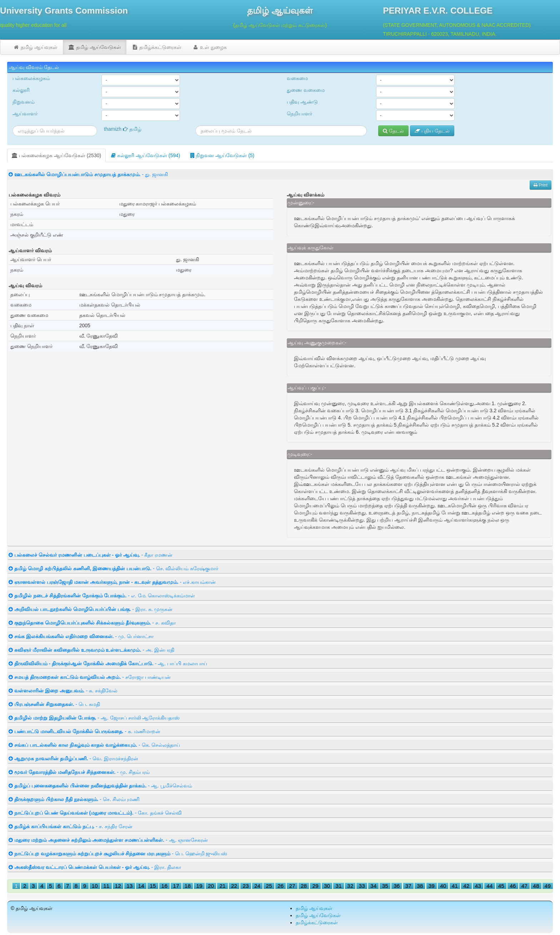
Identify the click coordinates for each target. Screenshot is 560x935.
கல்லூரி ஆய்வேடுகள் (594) (146, 155)
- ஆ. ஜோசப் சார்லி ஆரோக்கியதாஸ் (94, 718)
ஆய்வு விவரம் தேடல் (34, 67)
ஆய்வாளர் (25, 114)
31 (339, 886)
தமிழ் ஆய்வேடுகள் (95, 47)
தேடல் (393, 131)
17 (176, 886)
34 (373, 886)
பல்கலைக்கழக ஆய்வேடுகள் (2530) (56, 155)
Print (541, 185)
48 (536, 886)
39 (432, 886)
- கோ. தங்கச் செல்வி (95, 813)
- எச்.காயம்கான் (112, 582)
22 (234, 886)
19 (199, 886)
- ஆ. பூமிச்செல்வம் (100, 786)
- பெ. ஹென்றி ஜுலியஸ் (118, 854)
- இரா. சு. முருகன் (91, 609)
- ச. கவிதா (92, 623)
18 (188, 886)
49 (548, 886)
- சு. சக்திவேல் (63, 691)
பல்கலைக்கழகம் (31, 78)
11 (106, 886)
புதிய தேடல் (432, 131)
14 (141, 886)
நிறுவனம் (24, 102)
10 (95, 886)
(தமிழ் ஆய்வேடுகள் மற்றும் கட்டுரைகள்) (280, 25)
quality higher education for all (33, 25)
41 (455, 886)
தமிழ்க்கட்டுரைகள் (157, 47)
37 (408, 886)
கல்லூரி (21, 90)
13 (129, 886)
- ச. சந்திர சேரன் (71, 826)
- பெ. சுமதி (54, 704)
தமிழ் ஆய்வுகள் (35, 47)
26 (281, 886)
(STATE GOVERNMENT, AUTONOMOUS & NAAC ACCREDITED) (457, 25)
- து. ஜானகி (88, 174)
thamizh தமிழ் (123, 129)
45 (501, 886)
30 (327, 886)
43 (478, 886)
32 (350, 886)
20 (211, 886)
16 (164, 886)
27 (292, 886)
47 (524, 886)
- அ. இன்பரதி (91, 650)
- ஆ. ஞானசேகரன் (108, 840)
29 (316, 886)
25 (269, 886)
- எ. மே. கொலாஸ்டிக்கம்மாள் (102, 596)
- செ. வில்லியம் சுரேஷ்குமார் (113, 568)
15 (153, 886)
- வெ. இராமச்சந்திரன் (73, 759)
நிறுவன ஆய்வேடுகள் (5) (222, 155)
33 (362, 886)
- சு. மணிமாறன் (84, 731)
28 (304, 886)
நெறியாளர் (299, 114)
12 (118, 886)
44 (489, 886)
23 (246, 886)
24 (257, 886)
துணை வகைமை (306, 90)
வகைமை (297, 78)
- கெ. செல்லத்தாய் (94, 745)
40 (443, 886)
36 (397, 886)
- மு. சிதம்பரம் (79, 772)
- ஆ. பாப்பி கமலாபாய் (108, 663)
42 (466, 886)
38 (420, 886)
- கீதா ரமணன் (91, 555)
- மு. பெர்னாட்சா (81, 636)
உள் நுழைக (209, 47)
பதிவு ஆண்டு (302, 102)
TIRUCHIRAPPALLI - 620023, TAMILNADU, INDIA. (440, 34)
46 (513, 886)
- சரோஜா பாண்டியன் (90, 677)
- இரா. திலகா (95, 867)
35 (385, 886)
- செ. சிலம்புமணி (74, 799)
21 (222, 886)
